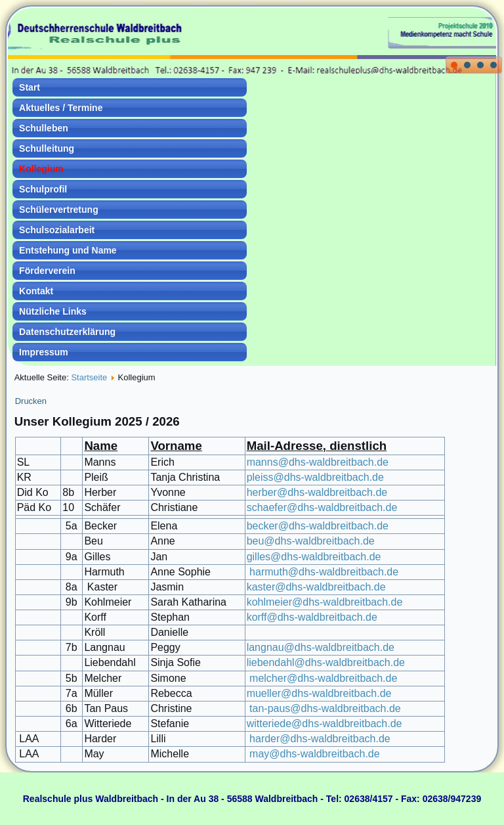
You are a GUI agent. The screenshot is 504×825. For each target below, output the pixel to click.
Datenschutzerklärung (67, 332)
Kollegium (41, 169)
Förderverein (47, 271)
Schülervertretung (59, 210)
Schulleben (44, 128)
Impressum (44, 352)
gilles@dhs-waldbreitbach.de (314, 557)
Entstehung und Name (68, 250)
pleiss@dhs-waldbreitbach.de (315, 477)
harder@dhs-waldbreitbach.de (320, 739)
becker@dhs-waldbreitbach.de (318, 526)
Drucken (31, 401)
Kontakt (36, 291)
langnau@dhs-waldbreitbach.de (321, 647)
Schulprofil (43, 189)
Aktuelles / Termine (61, 108)
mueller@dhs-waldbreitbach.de (319, 693)
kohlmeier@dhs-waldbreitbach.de (325, 602)
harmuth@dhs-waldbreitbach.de (324, 572)
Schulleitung (47, 148)
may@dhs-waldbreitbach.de (315, 754)
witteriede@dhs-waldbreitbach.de (325, 724)
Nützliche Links (53, 311)
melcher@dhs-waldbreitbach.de (322, 678)
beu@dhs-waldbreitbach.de (311, 541)
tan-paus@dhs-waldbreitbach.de (325, 708)
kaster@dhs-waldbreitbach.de (316, 587)
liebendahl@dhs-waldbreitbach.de (326, 662)
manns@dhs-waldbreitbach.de (318, 462)
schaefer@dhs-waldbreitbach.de (322, 507)
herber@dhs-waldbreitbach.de (317, 492)
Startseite (89, 377)
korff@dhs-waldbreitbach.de (312, 617)
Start (30, 87)
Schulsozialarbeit (57, 230)
